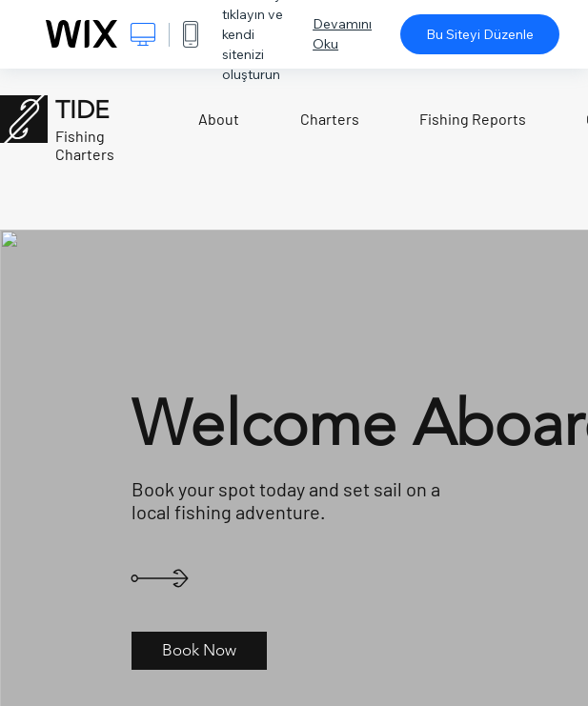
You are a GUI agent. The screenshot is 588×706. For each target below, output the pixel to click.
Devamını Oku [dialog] (342, 34)
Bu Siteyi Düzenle (480, 34)
